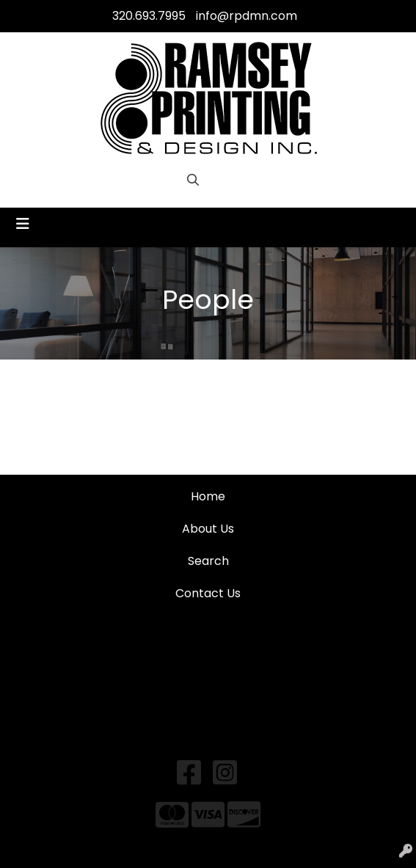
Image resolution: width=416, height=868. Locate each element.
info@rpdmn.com (247, 16)
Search (208, 561)
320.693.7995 (149, 16)
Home (208, 496)
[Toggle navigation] (23, 224)
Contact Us (208, 593)
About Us (208, 529)
